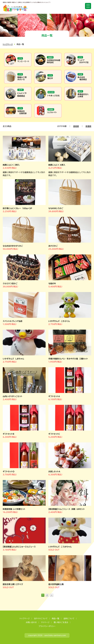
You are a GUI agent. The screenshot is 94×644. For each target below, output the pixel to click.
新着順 (88, 126)
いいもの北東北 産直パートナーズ (15, 8)
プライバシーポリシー (47, 626)
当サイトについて (41, 618)
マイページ (45, 622)
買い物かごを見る (61, 622)
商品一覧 (56, 618)
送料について (69, 618)
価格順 (76, 126)
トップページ (8, 44)
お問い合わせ (31, 622)
